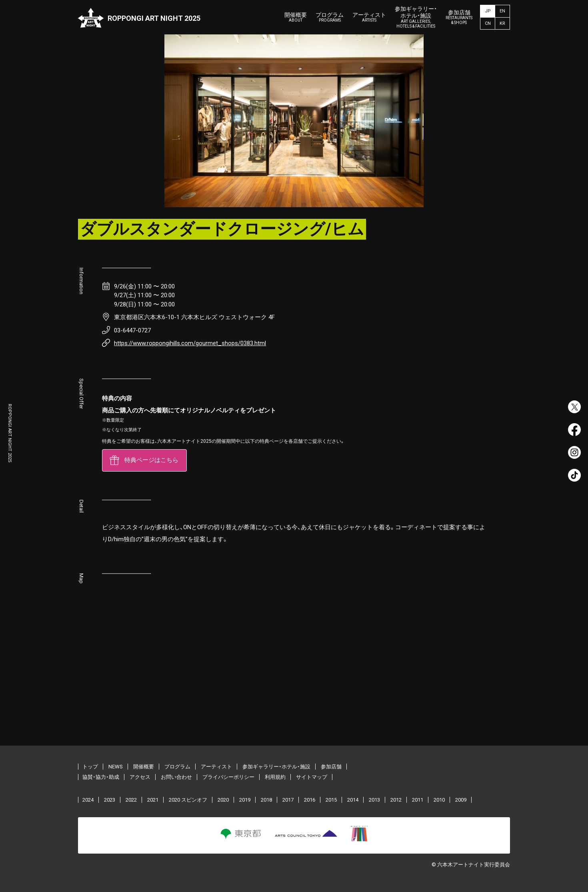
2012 (396, 800)
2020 (223, 800)
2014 (353, 800)
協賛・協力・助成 (101, 777)
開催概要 (296, 17)
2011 (418, 800)
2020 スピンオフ (188, 800)
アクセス (140, 777)
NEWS (116, 767)
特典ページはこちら (151, 460)
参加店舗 (459, 17)
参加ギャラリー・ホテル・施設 (416, 17)
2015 (331, 800)
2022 (131, 800)
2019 (245, 800)
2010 (439, 800)
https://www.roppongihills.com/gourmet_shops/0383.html (190, 343)
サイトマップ (312, 777)
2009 (461, 800)
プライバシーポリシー (228, 777)
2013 (374, 800)
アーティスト (369, 17)
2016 (310, 800)
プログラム (330, 17)
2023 (110, 800)
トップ (90, 767)
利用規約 (275, 777)
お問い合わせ (176, 777)
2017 (288, 800)
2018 (266, 800)
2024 (88, 800)
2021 (153, 800)
